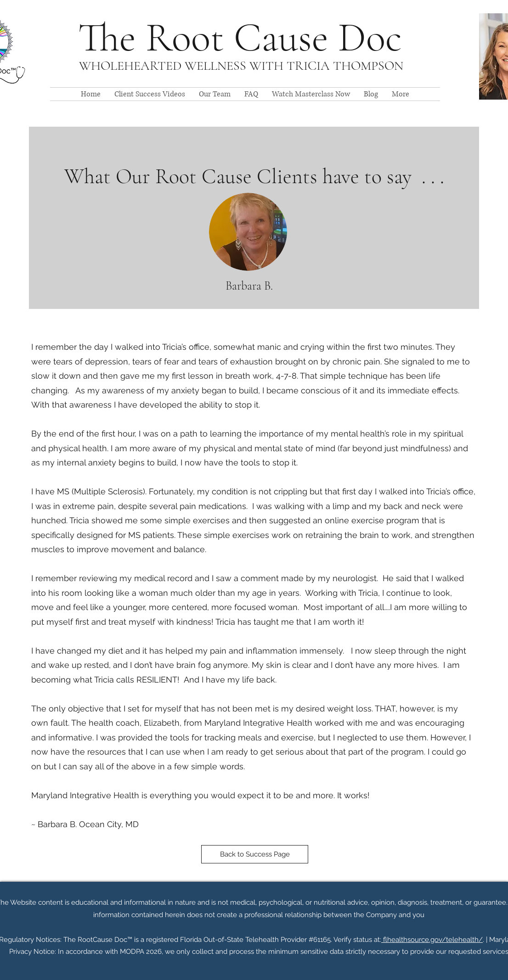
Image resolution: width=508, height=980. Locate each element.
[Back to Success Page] (255, 854)
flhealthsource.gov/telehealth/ (432, 940)
